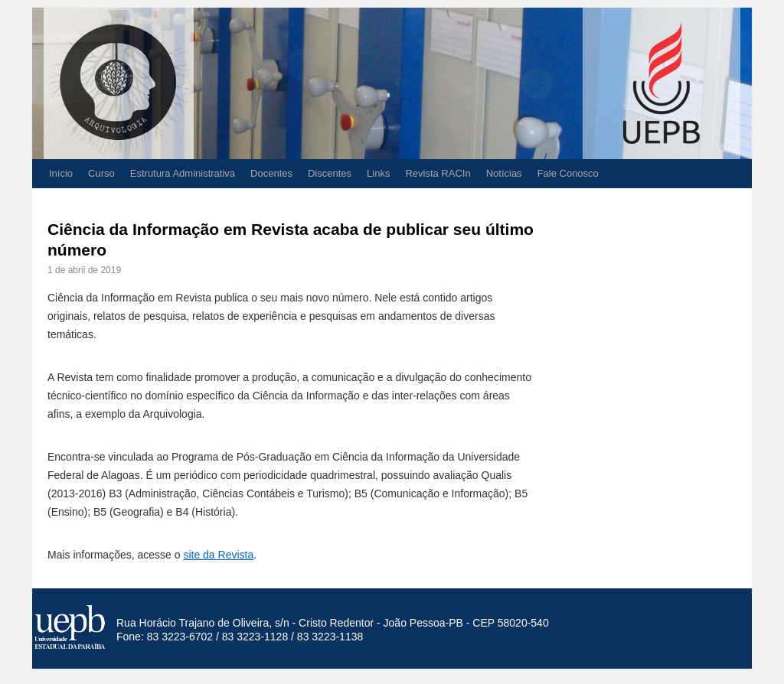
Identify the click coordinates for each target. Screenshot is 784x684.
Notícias (504, 173)
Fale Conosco (568, 173)
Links (378, 173)
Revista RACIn (438, 173)
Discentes (330, 173)
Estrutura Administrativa (183, 173)
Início (61, 173)
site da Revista (218, 555)
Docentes (271, 173)
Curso (101, 173)
